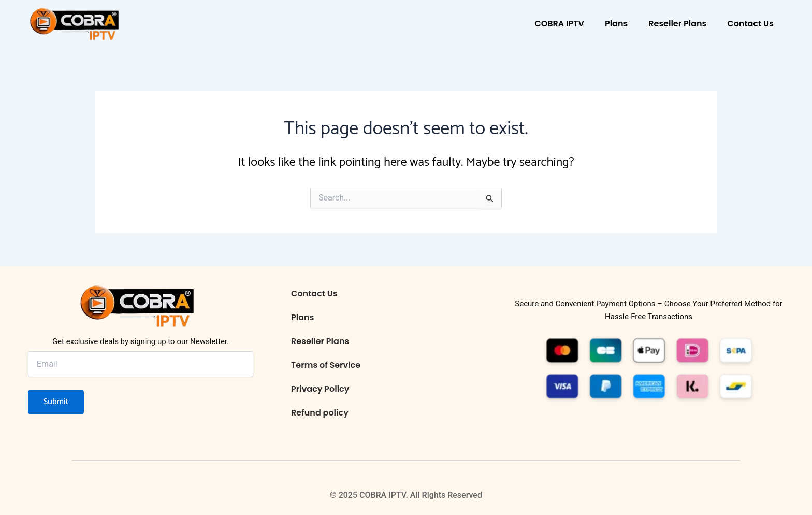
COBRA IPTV (559, 24)
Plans (616, 24)
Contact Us (750, 24)
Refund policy (320, 413)
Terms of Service (326, 365)
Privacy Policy (320, 389)
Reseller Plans (677, 24)
